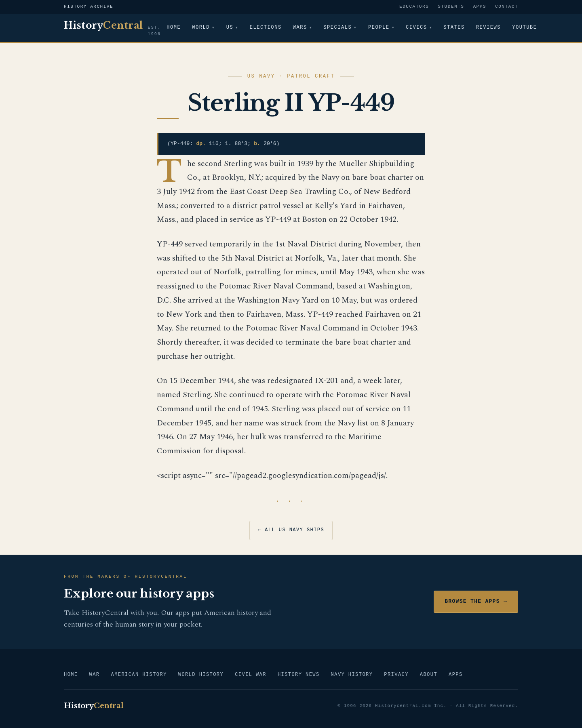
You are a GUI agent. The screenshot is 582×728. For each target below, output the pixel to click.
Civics (417, 28)
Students (451, 7)
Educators (414, 7)
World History (201, 675)
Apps (480, 7)
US (230, 28)
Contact (507, 7)
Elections (266, 28)
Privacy (396, 675)
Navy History (352, 675)
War (95, 675)
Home (174, 28)
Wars (300, 28)
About (429, 675)
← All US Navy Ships (291, 530)
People (380, 28)
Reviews (489, 28)
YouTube (525, 28)
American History (139, 675)
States (455, 28)
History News (299, 675)
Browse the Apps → (476, 602)
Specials (338, 28)
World (201, 28)
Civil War (251, 675)
